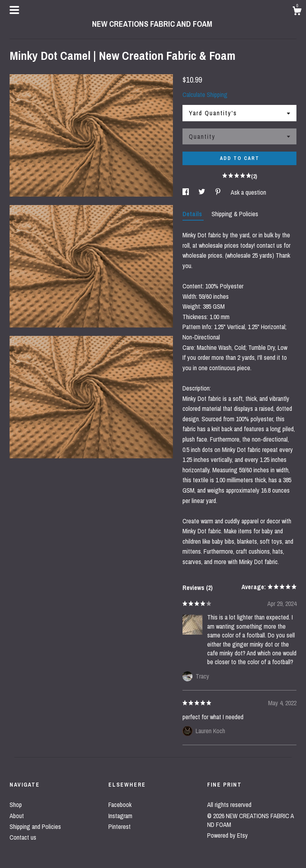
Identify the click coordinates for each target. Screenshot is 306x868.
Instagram (120, 816)
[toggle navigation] (14, 10)
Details (193, 214)
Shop (16, 805)
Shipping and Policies (35, 827)
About (17, 816)
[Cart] (297, 12)
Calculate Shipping (205, 95)
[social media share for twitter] (203, 192)
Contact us (23, 837)
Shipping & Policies (235, 214)
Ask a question (248, 192)
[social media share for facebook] (186, 192)
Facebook (120, 805)
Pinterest (120, 827)
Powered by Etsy (228, 835)
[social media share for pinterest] (219, 192)
